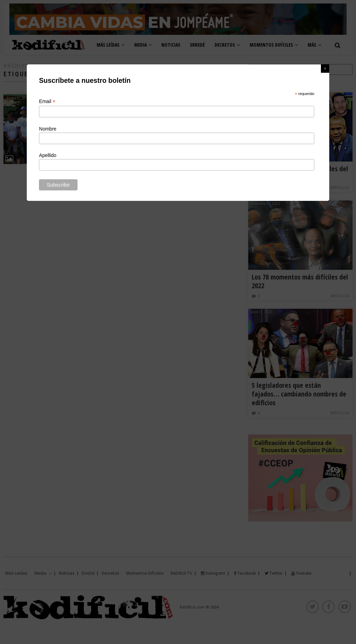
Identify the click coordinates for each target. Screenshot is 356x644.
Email (47, 101)
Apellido (48, 155)
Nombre (48, 129)
